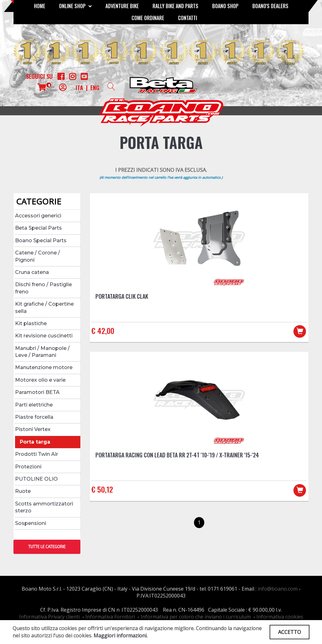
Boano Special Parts (41, 240)
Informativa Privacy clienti (49, 617)
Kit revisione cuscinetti (44, 336)
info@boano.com (278, 589)
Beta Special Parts (38, 228)
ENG (95, 88)
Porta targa (35, 442)
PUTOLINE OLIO (36, 479)
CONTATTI (188, 18)
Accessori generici (38, 216)
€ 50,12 (102, 489)
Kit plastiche (31, 323)
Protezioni (28, 467)
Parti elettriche (34, 405)
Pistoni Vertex (33, 429)
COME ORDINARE (148, 18)
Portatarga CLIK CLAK (122, 296)
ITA (79, 88)
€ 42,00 (103, 330)
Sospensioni (31, 523)
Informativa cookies (280, 617)
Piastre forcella (34, 417)
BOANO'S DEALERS (270, 6)
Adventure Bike (122, 6)
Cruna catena (32, 272)
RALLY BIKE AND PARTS (175, 6)
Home (40, 6)
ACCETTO (290, 632)
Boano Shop (225, 6)
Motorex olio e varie (40, 380)
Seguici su (39, 76)
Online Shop (75, 6)
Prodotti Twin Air (37, 454)
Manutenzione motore (44, 367)
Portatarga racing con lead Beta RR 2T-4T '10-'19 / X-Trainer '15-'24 (177, 455)
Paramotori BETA (37, 392)
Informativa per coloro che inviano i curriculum (196, 617)
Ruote (23, 491)
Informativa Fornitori (110, 617)
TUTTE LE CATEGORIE (47, 547)
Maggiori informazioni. (121, 636)
